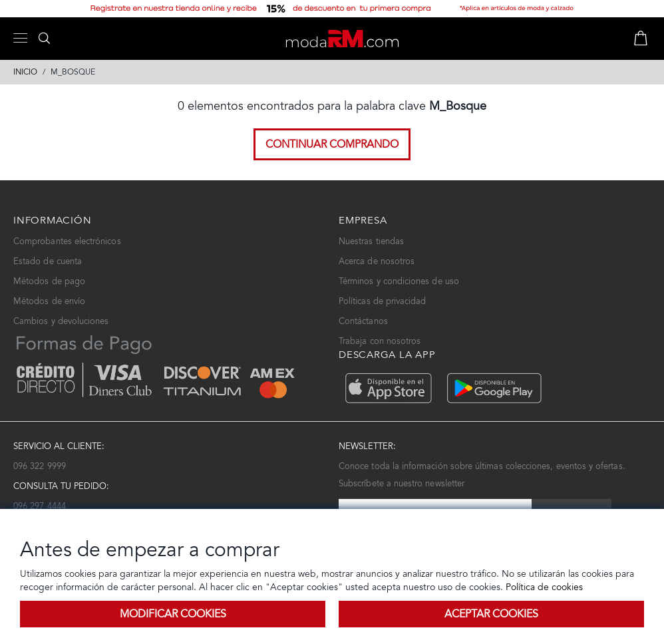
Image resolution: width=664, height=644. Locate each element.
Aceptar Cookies (491, 614)
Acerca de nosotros (377, 261)
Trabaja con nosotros (380, 341)
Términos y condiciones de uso (399, 281)
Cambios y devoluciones (61, 321)
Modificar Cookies (173, 614)
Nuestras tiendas (371, 241)
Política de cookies (543, 587)
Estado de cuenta (48, 261)
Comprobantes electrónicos (67, 241)
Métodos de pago (49, 281)
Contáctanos (363, 321)
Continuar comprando (332, 144)
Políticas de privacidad (383, 301)
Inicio (25, 72)
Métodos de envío (49, 301)
